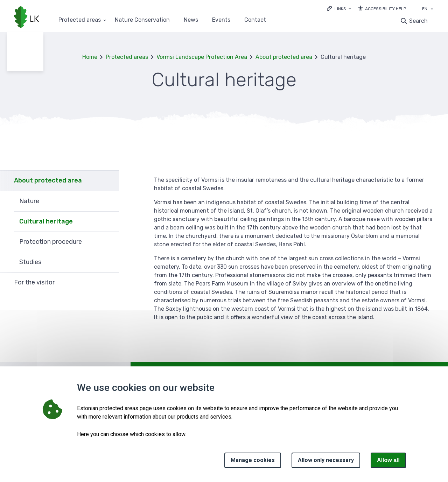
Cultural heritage (46, 221)
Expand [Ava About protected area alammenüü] (110, 181)
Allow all (388, 460)
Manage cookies (253, 460)
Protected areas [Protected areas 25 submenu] (80, 20)
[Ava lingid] (339, 8)
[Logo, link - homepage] (27, 18)
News (191, 20)
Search (418, 21)
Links (340, 9)
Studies (30, 262)
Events (221, 20)
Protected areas (127, 57)
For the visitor (34, 282)
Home (90, 57)
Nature (29, 201)
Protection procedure (51, 242)
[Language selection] (432, 9)
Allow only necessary (326, 460)
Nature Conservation (142, 20)
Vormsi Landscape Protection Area (202, 57)
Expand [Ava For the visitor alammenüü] (110, 283)
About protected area (284, 57)
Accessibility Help (386, 9)
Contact (255, 20)
